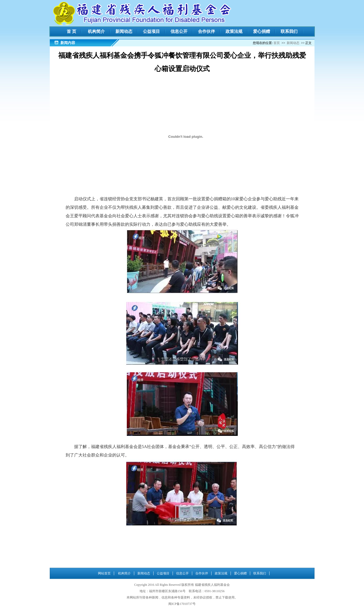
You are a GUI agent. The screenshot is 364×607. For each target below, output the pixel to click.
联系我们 (289, 31)
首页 (277, 43)
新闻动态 (124, 31)
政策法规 (234, 31)
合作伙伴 (206, 31)
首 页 (71, 31)
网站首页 (104, 573)
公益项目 (151, 31)
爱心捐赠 (262, 31)
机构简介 (96, 31)
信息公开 (179, 31)
